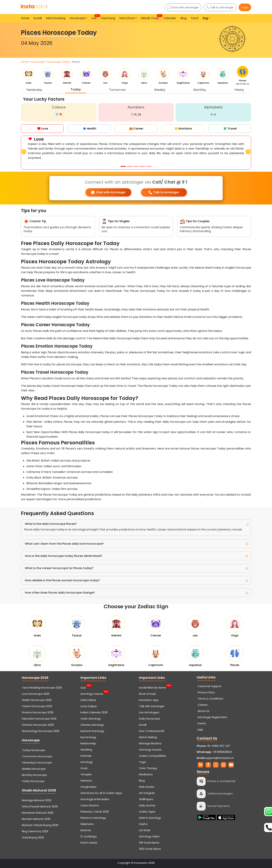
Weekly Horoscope (34, 769)
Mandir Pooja (151, 17)
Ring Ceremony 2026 (35, 831)
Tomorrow (117, 90)
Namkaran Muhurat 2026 (38, 813)
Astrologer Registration (212, 717)
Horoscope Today (58, 62)
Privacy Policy (206, 692)
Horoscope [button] (77, 18)
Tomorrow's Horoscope (37, 756)
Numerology (88, 737)
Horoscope (38, 62)
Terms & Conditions (210, 699)
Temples (86, 774)
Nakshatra (87, 824)
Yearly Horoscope (33, 781)
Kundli (38, 18)
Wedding (86, 750)
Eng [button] (205, 18)
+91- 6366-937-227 (218, 746)
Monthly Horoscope (34, 775)
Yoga (142, 762)
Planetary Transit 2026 (95, 812)
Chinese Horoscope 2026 (38, 725)
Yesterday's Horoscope (37, 763)
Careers (203, 705)
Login (245, 7)
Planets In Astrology (93, 818)
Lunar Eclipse (89, 706)
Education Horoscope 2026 (39, 719)
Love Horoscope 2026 (36, 694)
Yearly (239, 90)
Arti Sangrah (147, 793)
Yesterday (34, 90)
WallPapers (146, 799)
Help (200, 730)
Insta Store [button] (127, 18)
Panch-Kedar (89, 843)
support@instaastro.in (219, 758)
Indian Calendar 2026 (94, 712)
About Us (203, 711)
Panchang (108, 18)
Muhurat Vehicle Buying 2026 (40, 825)
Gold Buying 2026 (33, 838)
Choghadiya (88, 787)
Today (76, 89)
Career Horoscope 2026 (37, 706)
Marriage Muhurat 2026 (37, 800)
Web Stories (147, 787)
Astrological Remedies (95, 799)
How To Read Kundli (152, 731)
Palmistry (86, 781)
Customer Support (210, 686)
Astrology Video (149, 836)
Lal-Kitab (145, 830)
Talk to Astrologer (220, 7)
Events (202, 723)
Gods (84, 768)
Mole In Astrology (150, 818)
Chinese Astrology (92, 725)
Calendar (170, 18)
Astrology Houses (150, 750)
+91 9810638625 (214, 752)
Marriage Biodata (150, 743)
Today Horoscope (33, 750)
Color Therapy (148, 768)
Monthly (200, 90)
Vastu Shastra (90, 805)
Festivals (86, 756)
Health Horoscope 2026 (37, 700)
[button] (24, 152)
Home (25, 18)
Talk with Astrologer (152, 706)
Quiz (83, 687)
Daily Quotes (147, 805)
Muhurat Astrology (92, 731)
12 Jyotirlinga (89, 836)
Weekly (160, 90)
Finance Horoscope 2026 (38, 712)
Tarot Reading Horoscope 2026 (42, 688)
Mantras (86, 830)
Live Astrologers (149, 712)
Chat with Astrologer (183, 7)
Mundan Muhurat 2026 (36, 819)
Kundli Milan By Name (153, 687)
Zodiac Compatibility (153, 756)
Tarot (195, 18)
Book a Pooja (147, 694)
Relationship (88, 743)
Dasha (143, 824)
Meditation (146, 774)
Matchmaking (56, 18)
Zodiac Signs (147, 812)
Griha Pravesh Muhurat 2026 (40, 807)
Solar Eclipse (88, 700)
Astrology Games (92, 693)
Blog (183, 18)
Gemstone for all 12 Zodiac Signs (101, 793)
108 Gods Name (149, 843)
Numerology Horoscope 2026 (41, 731)
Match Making (148, 737)
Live (95, 17)
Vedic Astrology (91, 719)
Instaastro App (149, 700)
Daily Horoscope (149, 719)
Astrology (87, 762)
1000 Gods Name (150, 849)
